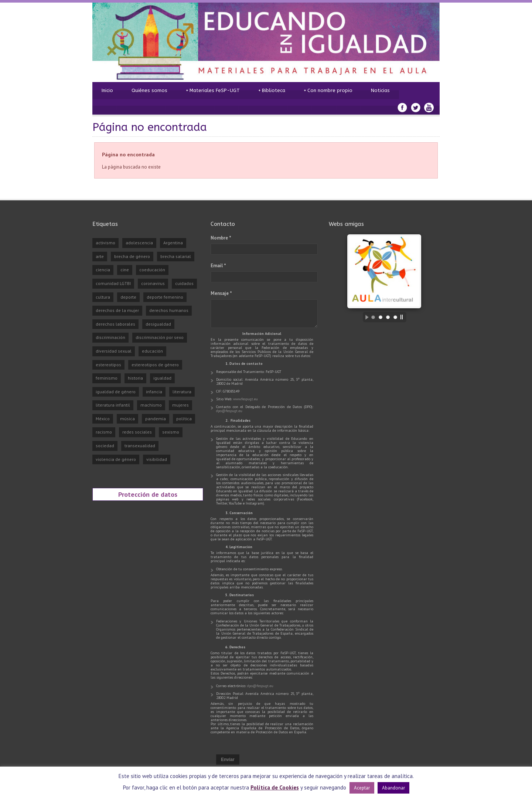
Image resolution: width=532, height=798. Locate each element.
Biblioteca (272, 91)
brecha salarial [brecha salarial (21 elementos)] (176, 256)
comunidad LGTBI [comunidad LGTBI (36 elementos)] (113, 283)
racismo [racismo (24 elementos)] (104, 432)
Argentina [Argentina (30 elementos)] (173, 243)
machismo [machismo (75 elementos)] (151, 405)
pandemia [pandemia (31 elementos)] (156, 419)
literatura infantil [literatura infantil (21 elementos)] (113, 405)
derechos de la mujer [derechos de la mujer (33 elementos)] (117, 310)
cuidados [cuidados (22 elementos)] (184, 283)
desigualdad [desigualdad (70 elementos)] (158, 324)
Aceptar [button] (362, 788)
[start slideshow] (365, 317)
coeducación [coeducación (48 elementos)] (152, 270)
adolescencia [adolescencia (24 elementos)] (139, 243)
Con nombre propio (328, 91)
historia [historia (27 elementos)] (135, 378)
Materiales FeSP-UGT (213, 91)
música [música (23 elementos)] (127, 419)
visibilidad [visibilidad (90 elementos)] (157, 459)
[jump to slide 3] (388, 317)
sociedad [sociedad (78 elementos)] (105, 446)
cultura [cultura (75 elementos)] (103, 297)
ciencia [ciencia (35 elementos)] (103, 270)
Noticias (380, 90)
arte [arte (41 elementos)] (100, 256)
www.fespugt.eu (245, 399)
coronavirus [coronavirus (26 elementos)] (153, 283)
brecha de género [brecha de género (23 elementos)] (132, 256)
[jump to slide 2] (381, 317)
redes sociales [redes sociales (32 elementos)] (137, 432)
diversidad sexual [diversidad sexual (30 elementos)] (114, 351)
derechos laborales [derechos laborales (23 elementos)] (115, 324)
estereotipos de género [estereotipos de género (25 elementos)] (155, 365)
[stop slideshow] (403, 317)
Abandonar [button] (393, 788)
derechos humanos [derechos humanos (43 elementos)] (169, 310)
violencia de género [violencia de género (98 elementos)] (116, 459)
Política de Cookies (275, 787)
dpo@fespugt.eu (229, 411)
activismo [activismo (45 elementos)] (105, 243)
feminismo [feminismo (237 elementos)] (107, 378)
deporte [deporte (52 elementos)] (128, 297)
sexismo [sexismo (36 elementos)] (171, 432)
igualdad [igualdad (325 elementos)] (162, 378)
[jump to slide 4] (395, 317)
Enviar (228, 760)
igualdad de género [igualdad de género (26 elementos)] (116, 392)
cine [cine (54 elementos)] (125, 270)
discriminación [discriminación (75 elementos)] (110, 337)
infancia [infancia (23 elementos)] (154, 392)
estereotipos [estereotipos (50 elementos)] (108, 365)
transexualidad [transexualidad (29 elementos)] (140, 446)
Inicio (107, 90)
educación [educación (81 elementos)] (152, 351)
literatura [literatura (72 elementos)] (182, 392)
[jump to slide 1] (373, 317)
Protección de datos (148, 494)
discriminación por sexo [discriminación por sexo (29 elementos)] (160, 337)
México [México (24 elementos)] (103, 419)
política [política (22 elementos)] (184, 419)
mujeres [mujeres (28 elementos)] (180, 405)
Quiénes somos (149, 90)
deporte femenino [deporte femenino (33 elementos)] (165, 297)
